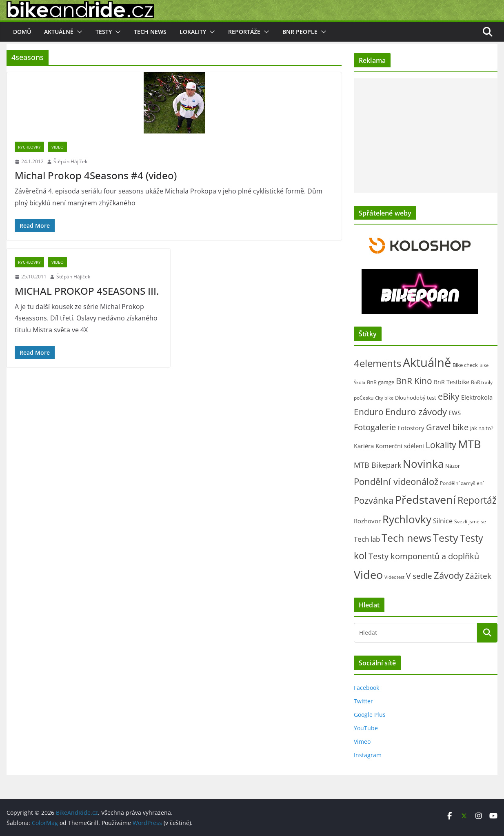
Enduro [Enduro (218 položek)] (369, 412)
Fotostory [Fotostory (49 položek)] (411, 428)
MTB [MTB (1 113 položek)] (469, 444)
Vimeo (362, 742)
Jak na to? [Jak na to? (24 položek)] (482, 428)
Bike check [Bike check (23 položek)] (465, 365)
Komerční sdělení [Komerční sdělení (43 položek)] (400, 446)
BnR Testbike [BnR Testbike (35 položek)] (452, 382)
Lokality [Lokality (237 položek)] (441, 445)
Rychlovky (29, 147)
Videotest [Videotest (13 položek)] (394, 577)
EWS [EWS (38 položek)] (455, 413)
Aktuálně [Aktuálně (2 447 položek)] (427, 362)
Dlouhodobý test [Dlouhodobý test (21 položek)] (416, 398)
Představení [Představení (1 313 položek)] (425, 499)
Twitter (363, 701)
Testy (104, 32)
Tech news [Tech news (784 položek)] (406, 538)
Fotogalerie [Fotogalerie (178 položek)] (375, 427)
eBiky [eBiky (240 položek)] (449, 396)
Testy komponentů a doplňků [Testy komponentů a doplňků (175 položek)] (424, 556)
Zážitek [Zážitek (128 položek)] (478, 576)
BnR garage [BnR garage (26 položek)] (381, 382)
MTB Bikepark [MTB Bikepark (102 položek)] (377, 465)
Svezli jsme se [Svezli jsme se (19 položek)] (470, 521)
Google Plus (370, 715)
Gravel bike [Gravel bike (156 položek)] (447, 427)
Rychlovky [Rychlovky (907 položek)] (407, 519)
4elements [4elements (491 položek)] (377, 363)
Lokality (193, 32)
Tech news (150, 32)
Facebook (366, 688)
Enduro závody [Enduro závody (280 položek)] (416, 412)
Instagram (368, 755)
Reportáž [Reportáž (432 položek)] (477, 500)
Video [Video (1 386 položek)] (368, 575)
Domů (22, 32)
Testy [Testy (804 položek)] (446, 538)
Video (58, 147)
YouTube (366, 728)
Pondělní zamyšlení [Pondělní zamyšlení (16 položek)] (462, 483)
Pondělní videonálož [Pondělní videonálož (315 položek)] (396, 481)
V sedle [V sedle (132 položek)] (419, 576)
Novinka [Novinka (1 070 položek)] (423, 464)
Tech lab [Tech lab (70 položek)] (367, 539)
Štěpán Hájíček (70, 161)
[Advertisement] (426, 136)
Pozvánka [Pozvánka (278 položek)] (374, 500)
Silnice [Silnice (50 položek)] (443, 521)
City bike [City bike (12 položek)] (384, 398)
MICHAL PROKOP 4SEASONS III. (87, 291)
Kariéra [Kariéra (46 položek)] (364, 446)
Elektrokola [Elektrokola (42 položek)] (477, 397)
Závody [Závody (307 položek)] (449, 575)
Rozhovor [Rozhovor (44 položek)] (367, 521)
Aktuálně (59, 32)
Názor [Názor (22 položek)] (453, 466)
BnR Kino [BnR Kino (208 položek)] (414, 381)
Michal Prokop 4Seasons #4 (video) (96, 175)
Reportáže (244, 32)
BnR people (300, 32)
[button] (78, 32)
